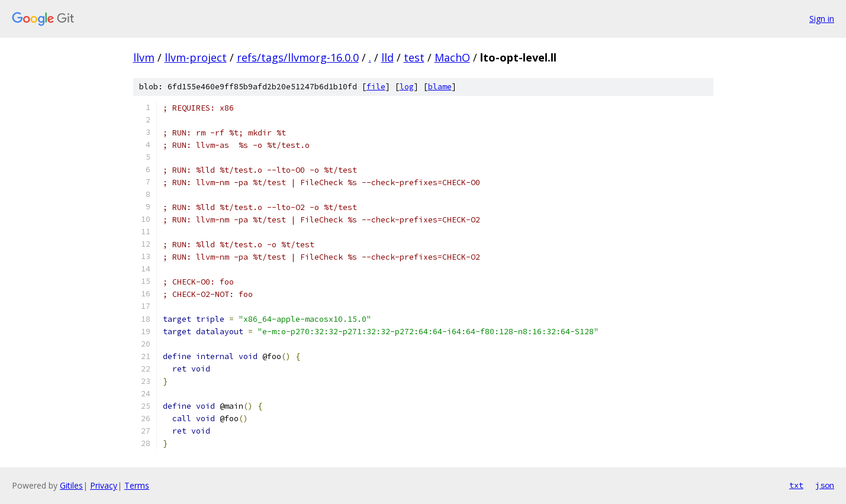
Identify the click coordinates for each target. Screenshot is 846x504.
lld (387, 57)
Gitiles (71, 485)
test (414, 57)
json (825, 485)
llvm (144, 57)
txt (796, 485)
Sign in (822, 19)
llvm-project (196, 57)
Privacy (104, 485)
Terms (137, 485)
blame (440, 87)
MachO (452, 57)
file (376, 87)
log (407, 87)
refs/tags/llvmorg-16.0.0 (298, 57)
